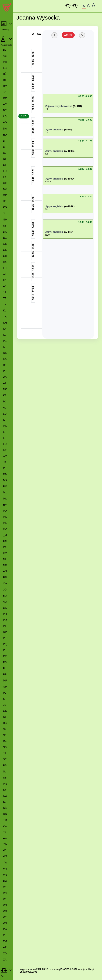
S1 (5, 717)
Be (5, 50)
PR (5, 656)
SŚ (5, 808)
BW (5, 881)
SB (5, 747)
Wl (5, 887)
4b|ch (48, 181)
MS (5, 784)
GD (5, 195)
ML (5, 426)
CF (5, 165)
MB (5, 62)
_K (5, 304)
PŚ (5, 662)
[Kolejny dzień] (82, 35)
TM (5, 820)
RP (5, 632)
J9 (4, 753)
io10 (47, 235)
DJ (5, 153)
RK (5, 353)
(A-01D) (77, 106)
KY (5, 450)
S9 (5, 802)
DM (5, 474)
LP (5, 432)
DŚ (5, 814)
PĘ (5, 644)
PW (5, 929)
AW (5, 838)
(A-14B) (69, 232)
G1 (5, 201)
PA (5, 547)
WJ (5, 923)
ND (5, 565)
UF (5, 183)
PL (5, 668)
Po (5, 468)
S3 (5, 226)
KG (5, 207)
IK (4, 401)
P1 (5, 626)
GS (5, 711)
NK (5, 389)
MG (5, 189)
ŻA (5, 960)
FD (5, 171)
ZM (5, 941)
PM (5, 486)
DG (5, 232)
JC (5, 92)
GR (5, 250)
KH (5, 323)
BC (5, 110)
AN (5, 571)
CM (5, 541)
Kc (5, 310)
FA (5, 177)
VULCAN (72, 969)
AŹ (5, 947)
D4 (5, 741)
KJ (5, 335)
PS (5, 765)
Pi (4, 650)
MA (5, 511)
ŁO (5, 444)
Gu (5, 256)
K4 (5, 329)
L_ (5, 438)
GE (5, 244)
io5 (47, 154)
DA (5, 129)
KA (5, 359)
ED (5, 135)
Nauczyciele (6, 45)
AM (5, 456)
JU (5, 213)
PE (5, 341)
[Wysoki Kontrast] (75, 6)
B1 (5, 80)
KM (5, 553)
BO (5, 596)
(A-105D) (69, 179)
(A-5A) (68, 130)
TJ (5, 298)
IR (4, 280)
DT (5, 147)
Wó (5, 893)
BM (5, 86)
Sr (4, 735)
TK (5, 317)
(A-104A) (69, 206)
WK (5, 377)
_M (5, 535)
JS (5, 705)
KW (5, 796)
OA (5, 583)
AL (5, 408)
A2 (5, 383)
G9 (5, 220)
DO (5, 608)
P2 (5, 693)
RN (5, 577)
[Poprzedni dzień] (54, 35)
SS (5, 778)
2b (47, 132)
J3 (4, 462)
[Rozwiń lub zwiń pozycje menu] (7, 26)
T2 (5, 832)
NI (4, 559)
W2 (5, 875)
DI (4, 159)
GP (5, 687)
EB (5, 68)
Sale (3, 976)
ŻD (5, 953)
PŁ (5, 638)
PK (5, 371)
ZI (4, 935)
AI (4, 274)
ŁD (5, 116)
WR (5, 899)
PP (5, 674)
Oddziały (5, 30)
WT (5, 905)
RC (5, 98)
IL (4, 420)
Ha (5, 262)
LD (5, 414)
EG (5, 238)
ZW (5, 826)
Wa (5, 911)
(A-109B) (69, 151)
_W (5, 862)
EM (5, 505)
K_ (5, 347)
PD (5, 620)
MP (5, 681)
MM (5, 499)
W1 (5, 869)
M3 (5, 480)
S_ (5, 699)
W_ (5, 850)
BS (5, 723)
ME (5, 523)
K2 (5, 395)
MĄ (5, 529)
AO (5, 602)
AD (5, 122)
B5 (5, 365)
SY (5, 790)
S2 (5, 729)
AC (5, 104)
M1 (5, 492)
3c (47, 209)
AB (5, 56)
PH (5, 614)
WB (5, 917)
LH (5, 268)
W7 (5, 856)
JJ (4, 292)
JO (5, 590)
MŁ (5, 517)
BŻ (5, 74)
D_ (5, 141)
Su (5, 771)
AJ (5, 286)
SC (5, 759)
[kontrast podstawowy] (68, 6)
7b (47, 109)
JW (5, 844)
